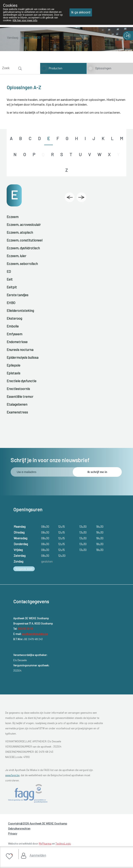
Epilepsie (13, 365)
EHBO (11, 303)
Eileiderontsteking (20, 310)
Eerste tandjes (17, 295)
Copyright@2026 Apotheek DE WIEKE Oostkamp (38, 823)
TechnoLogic (63, 843)
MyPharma (45, 843)
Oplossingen (103, 68)
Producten (56, 68)
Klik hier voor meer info (25, 20)
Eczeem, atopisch (20, 232)
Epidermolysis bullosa (23, 357)
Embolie (13, 326)
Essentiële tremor (20, 396)
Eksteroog (14, 318)
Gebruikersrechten (19, 828)
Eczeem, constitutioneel (25, 240)
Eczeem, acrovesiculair (24, 224)
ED (9, 271)
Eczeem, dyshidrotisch (23, 248)
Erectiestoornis (18, 389)
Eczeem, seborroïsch (22, 264)
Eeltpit (12, 287)
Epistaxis (13, 373)
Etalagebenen (17, 404)
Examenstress (17, 412)
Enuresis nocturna (20, 350)
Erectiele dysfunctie (21, 381)
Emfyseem (14, 334)
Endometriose (17, 342)
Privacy (13, 833)
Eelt (10, 279)
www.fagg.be (12, 775)
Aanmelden (38, 855)
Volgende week (24, 569)
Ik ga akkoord (81, 12)
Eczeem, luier (16, 256)
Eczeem (13, 217)
